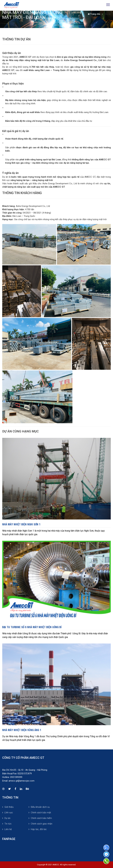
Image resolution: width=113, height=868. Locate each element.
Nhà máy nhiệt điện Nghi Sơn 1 (21, 524)
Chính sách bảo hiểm (41, 818)
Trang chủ (95, 14)
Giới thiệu (9, 807)
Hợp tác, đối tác (39, 829)
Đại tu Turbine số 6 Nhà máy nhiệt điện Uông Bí (32, 627)
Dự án (108, 14)
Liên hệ (8, 829)
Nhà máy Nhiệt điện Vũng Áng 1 (22, 730)
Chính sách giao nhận (42, 824)
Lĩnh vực (9, 813)
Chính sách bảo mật (41, 813)
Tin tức (8, 824)
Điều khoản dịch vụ (40, 807)
